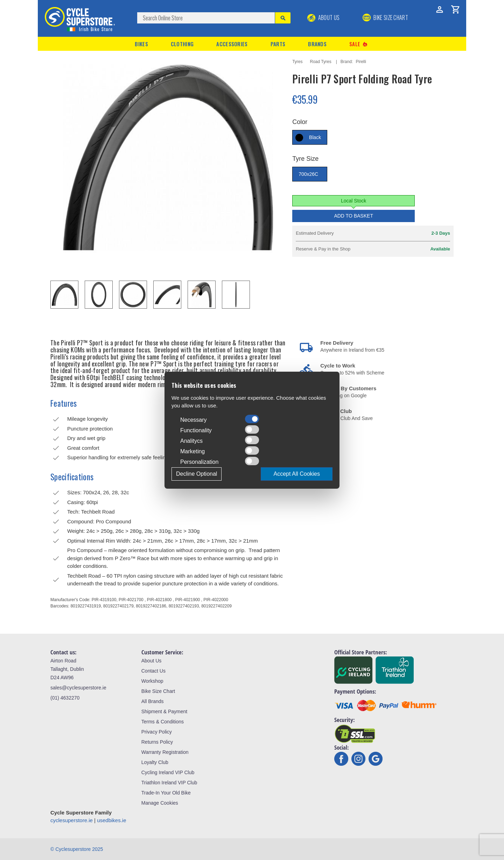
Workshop (152, 681)
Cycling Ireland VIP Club (168, 772)
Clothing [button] (182, 44)
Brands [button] (317, 44)
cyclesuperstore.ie (72, 820)
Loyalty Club (155, 762)
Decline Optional (197, 474)
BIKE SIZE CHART (385, 18)
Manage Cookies (160, 803)
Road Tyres (321, 62)
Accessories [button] (232, 44)
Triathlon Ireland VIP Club (169, 783)
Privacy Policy (157, 732)
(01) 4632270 (65, 698)
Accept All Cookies (297, 474)
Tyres (297, 62)
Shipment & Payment (164, 711)
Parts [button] (278, 44)
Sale (359, 44)
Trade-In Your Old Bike (166, 793)
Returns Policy (157, 742)
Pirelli (361, 62)
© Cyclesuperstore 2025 (77, 849)
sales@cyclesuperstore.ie (78, 688)
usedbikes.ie (111, 820)
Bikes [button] (141, 44)
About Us (324, 18)
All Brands (153, 701)
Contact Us (153, 671)
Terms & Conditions (163, 722)
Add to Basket (353, 216)
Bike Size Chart (158, 691)
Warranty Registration (165, 752)
